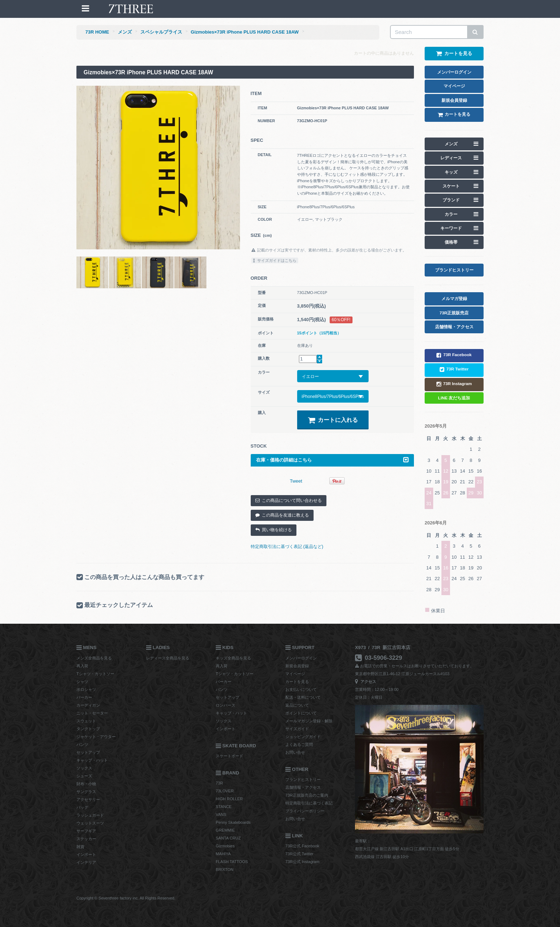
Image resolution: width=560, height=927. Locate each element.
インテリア (86, 862)
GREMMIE (225, 830)
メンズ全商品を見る (94, 658)
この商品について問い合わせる (289, 500)
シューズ (84, 776)
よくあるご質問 (299, 744)
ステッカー (86, 839)
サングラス (86, 792)
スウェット (86, 721)
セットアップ (88, 752)
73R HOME (97, 32)
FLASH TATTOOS (232, 862)
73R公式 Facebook (302, 846)
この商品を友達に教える (282, 515)
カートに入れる (333, 420)
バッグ (82, 807)
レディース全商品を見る (168, 658)
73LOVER (225, 791)
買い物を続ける (274, 530)
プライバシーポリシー (305, 811)
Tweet (296, 481)
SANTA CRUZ (228, 838)
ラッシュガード (90, 815)
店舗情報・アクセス (303, 787)
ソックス (84, 768)
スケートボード (229, 756)
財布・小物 (86, 784)
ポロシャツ (86, 689)
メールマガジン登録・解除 (309, 721)
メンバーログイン (301, 658)
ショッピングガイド (303, 737)
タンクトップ (88, 729)
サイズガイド (297, 729)
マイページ (295, 674)
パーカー (84, 697)
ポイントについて (301, 713)
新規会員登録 (297, 666)
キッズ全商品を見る (233, 658)
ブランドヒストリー (303, 779)
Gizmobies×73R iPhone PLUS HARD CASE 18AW (245, 32)
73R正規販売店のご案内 (307, 795)
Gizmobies (225, 846)
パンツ (82, 744)
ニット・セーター (92, 713)
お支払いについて (301, 689)
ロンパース (226, 705)
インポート (86, 854)
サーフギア (86, 831)
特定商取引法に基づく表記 (309, 803)
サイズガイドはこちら (275, 260)
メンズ (125, 32)
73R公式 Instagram (302, 862)
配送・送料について (303, 697)
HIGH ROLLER (229, 799)
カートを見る (297, 682)
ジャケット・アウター (96, 737)
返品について (297, 705)
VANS (221, 814)
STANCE (224, 807)
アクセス (366, 682)
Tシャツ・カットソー (95, 674)
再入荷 (82, 666)
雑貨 (80, 847)
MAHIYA (223, 854)
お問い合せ (295, 752)
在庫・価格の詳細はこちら (332, 460)
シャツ (82, 682)
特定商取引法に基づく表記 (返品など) (287, 547)
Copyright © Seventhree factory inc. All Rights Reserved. (126, 898)
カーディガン (88, 705)
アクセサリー (88, 799)
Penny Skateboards (233, 822)
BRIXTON (225, 869)
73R (219, 783)
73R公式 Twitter (299, 854)
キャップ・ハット (92, 760)
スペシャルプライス (161, 32)
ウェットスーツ (90, 823)
